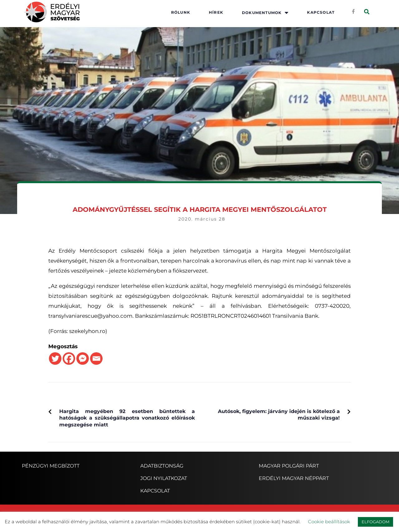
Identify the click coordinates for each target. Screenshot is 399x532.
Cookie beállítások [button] (329, 522)
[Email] (96, 359)
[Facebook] (69, 359)
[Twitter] (55, 359)
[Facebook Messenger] (83, 359)
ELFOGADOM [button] (375, 522)
